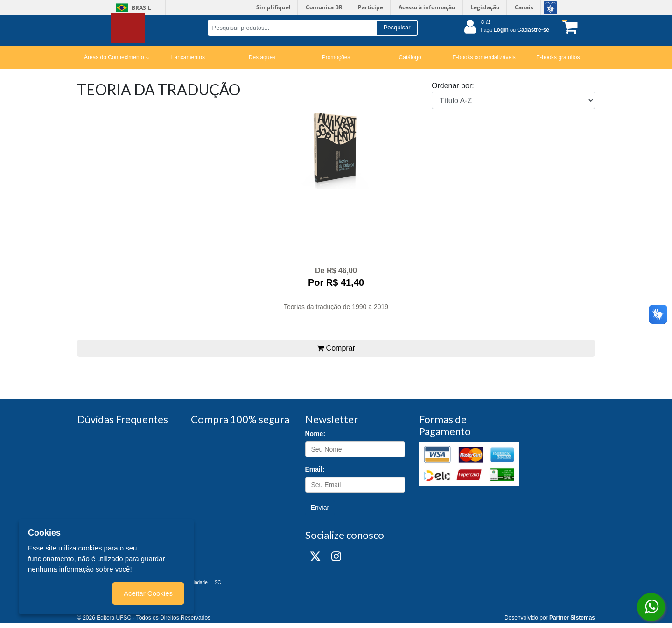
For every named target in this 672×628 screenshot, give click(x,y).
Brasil (132, 8)
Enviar (320, 508)
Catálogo (410, 57)
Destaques (262, 57)
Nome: (315, 434)
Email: (315, 469)
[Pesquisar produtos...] (292, 28)
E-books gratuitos (558, 57)
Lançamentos (188, 57)
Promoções (336, 57)
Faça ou (515, 30)
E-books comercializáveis (484, 57)
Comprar (336, 348)
